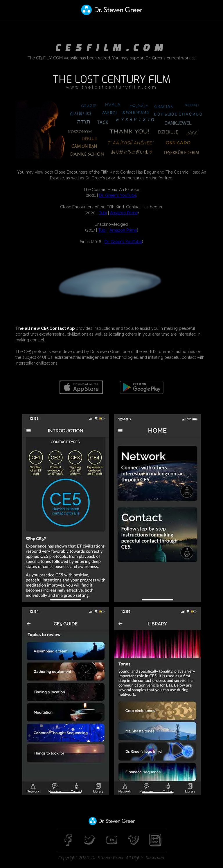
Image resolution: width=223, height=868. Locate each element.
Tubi (103, 213)
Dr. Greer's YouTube (118, 195)
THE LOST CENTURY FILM (111, 79)
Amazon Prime (124, 213)
